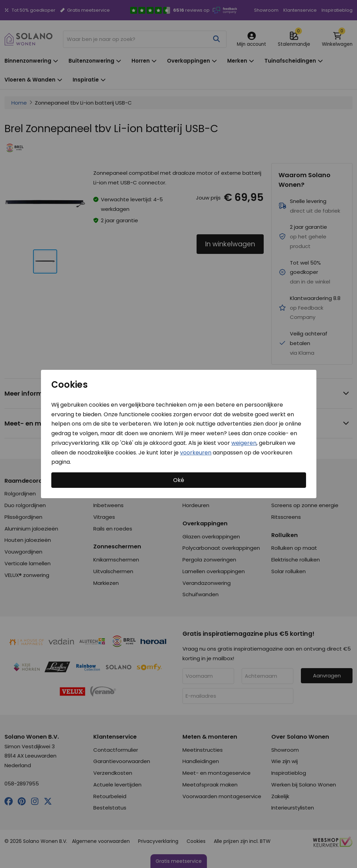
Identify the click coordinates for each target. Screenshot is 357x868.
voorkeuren (196, 452)
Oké (179, 480)
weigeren (244, 443)
